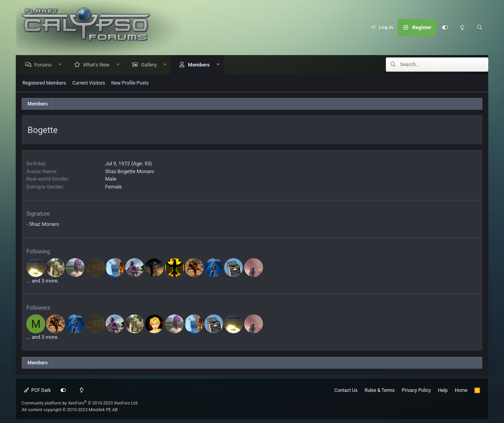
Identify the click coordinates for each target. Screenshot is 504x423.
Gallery (151, 65)
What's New (98, 65)
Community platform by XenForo (80, 403)
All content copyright (70, 410)
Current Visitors (89, 83)
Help (443, 390)
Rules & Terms (380, 390)
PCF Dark (37, 390)
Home (461, 390)
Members (201, 65)
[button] (62, 65)
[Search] (480, 28)
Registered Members (44, 83)
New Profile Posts (130, 83)
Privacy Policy (416, 390)
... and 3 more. (43, 281)
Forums (45, 65)
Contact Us (346, 390)
